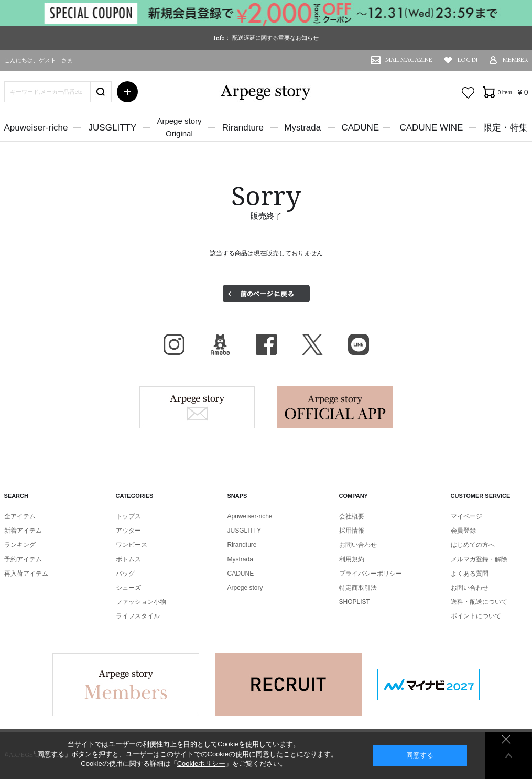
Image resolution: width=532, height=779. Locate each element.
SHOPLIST (355, 602)
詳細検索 (127, 92)
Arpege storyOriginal (179, 127)
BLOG (220, 344)
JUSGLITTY (113, 128)
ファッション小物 (141, 602)
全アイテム (20, 516)
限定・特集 (506, 128)
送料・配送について (479, 602)
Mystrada (302, 128)
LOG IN (468, 60)
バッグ (125, 574)
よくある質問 (470, 574)
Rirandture (243, 128)
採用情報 (352, 531)
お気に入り (468, 93)
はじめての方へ (473, 545)
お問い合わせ (358, 545)
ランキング (20, 545)
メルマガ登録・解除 (479, 559)
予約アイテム (23, 559)
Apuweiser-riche (36, 128)
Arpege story (197, 407)
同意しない (506, 739)
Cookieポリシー (201, 764)
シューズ (128, 588)
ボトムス (128, 559)
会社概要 (352, 516)
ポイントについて (476, 616)
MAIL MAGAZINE (409, 60)
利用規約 (352, 559)
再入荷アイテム (26, 574)
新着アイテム (23, 531)
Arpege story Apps (335, 407)
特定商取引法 (358, 588)
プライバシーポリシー (371, 574)
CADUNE (360, 128)
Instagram (174, 344)
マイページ (466, 516)
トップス (128, 516)
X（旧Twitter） (312, 344)
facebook (266, 344)
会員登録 (463, 531)
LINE (359, 344)
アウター (128, 531)
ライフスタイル (138, 616)
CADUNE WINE (431, 128)
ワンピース (132, 545)
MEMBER (515, 60)
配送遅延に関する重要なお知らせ (275, 38)
